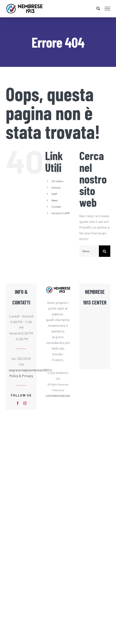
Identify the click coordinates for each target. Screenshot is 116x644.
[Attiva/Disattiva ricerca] (98, 8)
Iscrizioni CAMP (61, 213)
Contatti (56, 207)
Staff (54, 194)
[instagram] (25, 403)
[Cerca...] (89, 251)
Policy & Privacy (21, 376)
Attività (56, 188)
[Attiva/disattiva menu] (108, 9)
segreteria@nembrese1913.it (21, 370)
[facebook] (18, 403)
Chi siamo (57, 181)
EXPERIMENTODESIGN (58, 396)
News (55, 200)
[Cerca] (105, 251)
